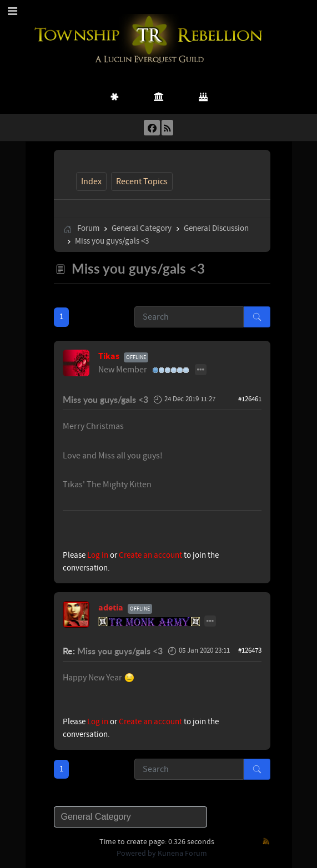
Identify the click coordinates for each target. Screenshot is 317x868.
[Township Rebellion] (150, 39)
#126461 (250, 399)
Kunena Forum (182, 854)
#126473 (250, 650)
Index (91, 181)
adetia (111, 608)
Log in (98, 555)
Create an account (150, 555)
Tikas (109, 356)
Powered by (136, 854)
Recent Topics (142, 181)
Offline (136, 357)
